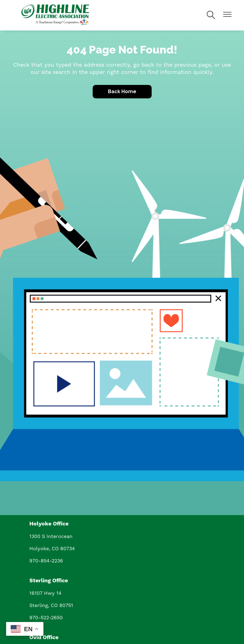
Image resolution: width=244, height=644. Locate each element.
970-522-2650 (46, 618)
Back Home (122, 91)
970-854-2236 (46, 561)
